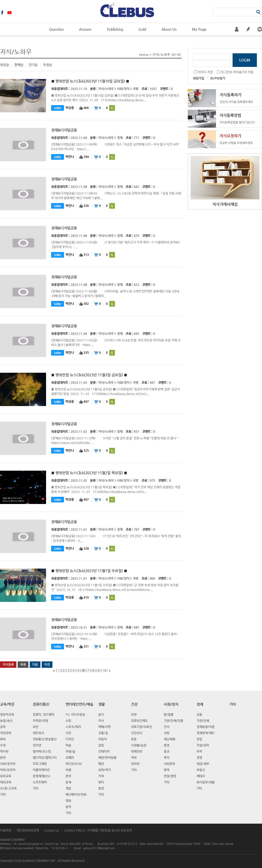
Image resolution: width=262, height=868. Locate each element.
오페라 (70, 758)
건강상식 (137, 733)
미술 (68, 745)
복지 (167, 758)
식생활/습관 (139, 745)
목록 (23, 664)
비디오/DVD (74, 764)
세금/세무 (203, 764)
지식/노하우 (161, 54)
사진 (68, 733)
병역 (167, 770)
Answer (85, 29)
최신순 (5, 65)
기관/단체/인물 (173, 721)
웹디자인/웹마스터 (45, 758)
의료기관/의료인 (141, 727)
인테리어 (104, 751)
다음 (35, 664)
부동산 (201, 770)
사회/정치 (123, 89)
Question (56, 29)
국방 (136, 89)
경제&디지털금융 (64, 130)
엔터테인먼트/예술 (79, 704)
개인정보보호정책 (28, 830)
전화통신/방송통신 (45, 739)
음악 (68, 807)
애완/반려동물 (107, 758)
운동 (134, 739)
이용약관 (6, 830)
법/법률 (169, 714)
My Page (199, 29)
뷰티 (101, 782)
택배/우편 (105, 727)
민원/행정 (170, 776)
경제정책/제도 (206, 733)
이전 (47, 664)
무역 (199, 751)
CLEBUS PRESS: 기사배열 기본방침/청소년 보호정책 (98, 830)
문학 (3, 758)
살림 (101, 745)
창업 (199, 739)
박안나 (70, 157)
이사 (101, 721)
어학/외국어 (8, 770)
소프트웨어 (40, 782)
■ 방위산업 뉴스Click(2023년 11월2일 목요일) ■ (89, 473)
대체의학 (137, 751)
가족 (101, 776)
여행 (68, 770)
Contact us (51, 830)
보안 (36, 727)
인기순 (33, 65)
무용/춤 (70, 751)
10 (104, 670)
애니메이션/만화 (76, 794)
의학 (134, 714)
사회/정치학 (8, 764)
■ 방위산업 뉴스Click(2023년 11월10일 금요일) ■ (90, 81)
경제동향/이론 (206, 727)
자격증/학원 (40, 721)
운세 (68, 782)
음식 (101, 714)
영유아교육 (7, 714)
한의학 (135, 764)
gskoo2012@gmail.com (99, 848)
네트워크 (38, 733)
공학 (3, 727)
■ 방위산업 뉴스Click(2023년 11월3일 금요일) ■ (89, 375)
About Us (169, 29)
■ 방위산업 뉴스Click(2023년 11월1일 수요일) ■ (89, 571)
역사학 (4, 751)
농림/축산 (6, 721)
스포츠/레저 (73, 727)
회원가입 (199, 78)
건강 (134, 704)
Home (144, 54)
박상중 (70, 108)
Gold (142, 29)
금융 (199, 714)
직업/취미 (203, 745)
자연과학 (6, 733)
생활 (102, 704)
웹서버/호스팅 (42, 751)
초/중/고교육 (8, 788)
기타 (3, 794)
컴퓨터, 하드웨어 (43, 714)
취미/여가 (105, 770)
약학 (134, 758)
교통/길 (103, 733)
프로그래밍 (40, 764)
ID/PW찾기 (218, 78)
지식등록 (8, 664)
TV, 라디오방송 (75, 714)
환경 (101, 788)
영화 (68, 801)
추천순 (48, 65)
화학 (3, 739)
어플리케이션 (41, 770)
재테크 (201, 776)
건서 (167, 727)
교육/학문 (7, 704)
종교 (167, 751)
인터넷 (37, 745)
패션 (101, 764)
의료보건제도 (139, 721)
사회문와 (169, 764)
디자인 (70, 739)
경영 (199, 758)
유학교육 (6, 776)
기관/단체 (203, 721)
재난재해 (169, 739)
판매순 (19, 65)
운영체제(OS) (41, 776)
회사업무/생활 (206, 782)
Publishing (115, 29)
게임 (68, 788)
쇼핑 (68, 721)
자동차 (102, 739)
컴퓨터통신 (41, 704)
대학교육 (6, 782)
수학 (3, 745)
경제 (120, 138)
